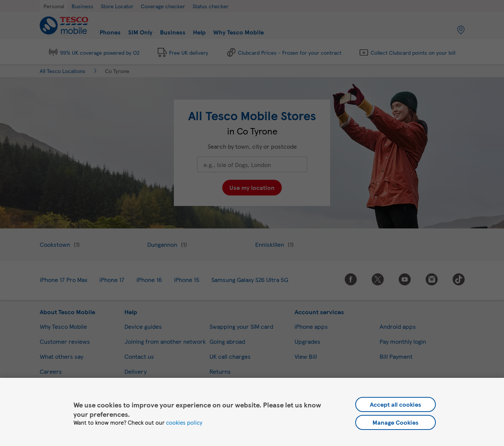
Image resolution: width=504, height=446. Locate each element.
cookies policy (184, 422)
